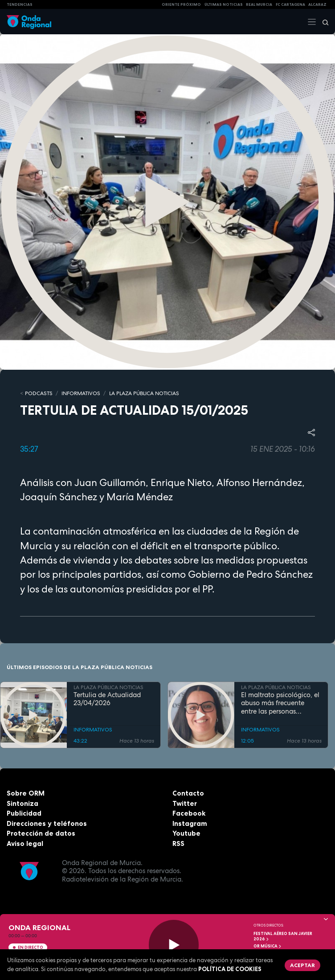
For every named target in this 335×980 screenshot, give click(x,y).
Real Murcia (259, 4)
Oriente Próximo (181, 4)
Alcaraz (317, 4)
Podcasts (39, 393)
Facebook (189, 813)
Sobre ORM (26, 793)
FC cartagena (290, 4)
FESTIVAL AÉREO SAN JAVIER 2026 (283, 936)
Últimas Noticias (224, 4)
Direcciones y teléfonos (47, 823)
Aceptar (302, 965)
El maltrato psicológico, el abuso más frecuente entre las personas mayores (280, 703)
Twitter (185, 803)
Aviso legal (25, 843)
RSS (178, 843)
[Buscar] (323, 22)
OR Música (268, 946)
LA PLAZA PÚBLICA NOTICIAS (144, 393)
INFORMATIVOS (81, 393)
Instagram (190, 823)
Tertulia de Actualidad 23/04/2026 (107, 699)
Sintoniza (22, 803)
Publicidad (24, 813)
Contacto (188, 793)
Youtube (186, 833)
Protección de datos (41, 833)
